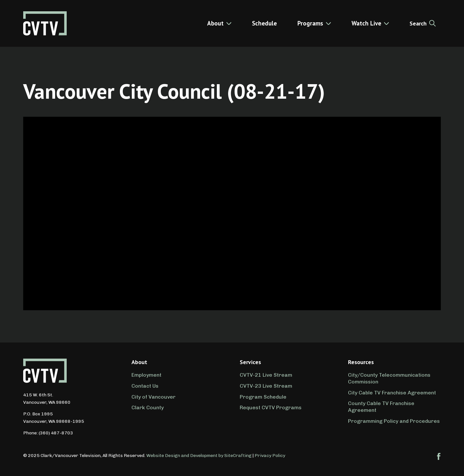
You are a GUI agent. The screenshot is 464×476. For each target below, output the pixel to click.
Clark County (148, 407)
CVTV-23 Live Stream (266, 386)
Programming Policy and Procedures (394, 421)
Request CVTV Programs (271, 407)
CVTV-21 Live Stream (266, 375)
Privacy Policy (270, 456)
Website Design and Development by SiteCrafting (199, 456)
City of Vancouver (154, 397)
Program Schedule (263, 397)
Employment (146, 375)
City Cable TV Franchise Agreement (392, 393)
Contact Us (145, 386)
